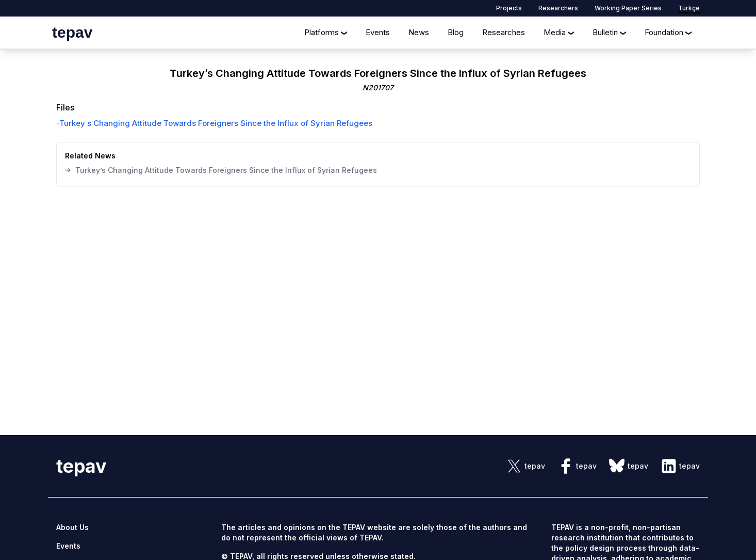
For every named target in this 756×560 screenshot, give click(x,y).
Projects (509, 8)
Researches (504, 32)
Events (378, 32)
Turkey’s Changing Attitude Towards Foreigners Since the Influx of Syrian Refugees (221, 170)
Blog (456, 32)
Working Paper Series (628, 8)
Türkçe (689, 8)
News (419, 32)
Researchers (558, 8)
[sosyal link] (525, 466)
